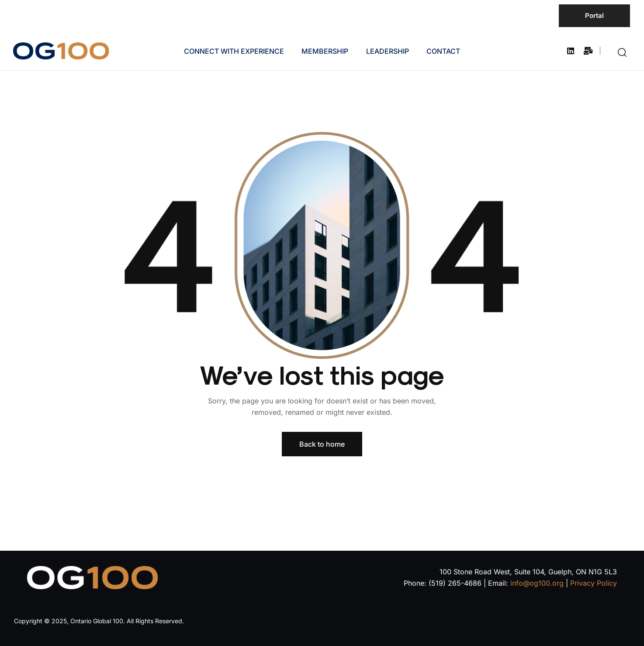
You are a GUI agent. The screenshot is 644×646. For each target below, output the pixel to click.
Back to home (322, 444)
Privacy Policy (594, 583)
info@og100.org (537, 583)
